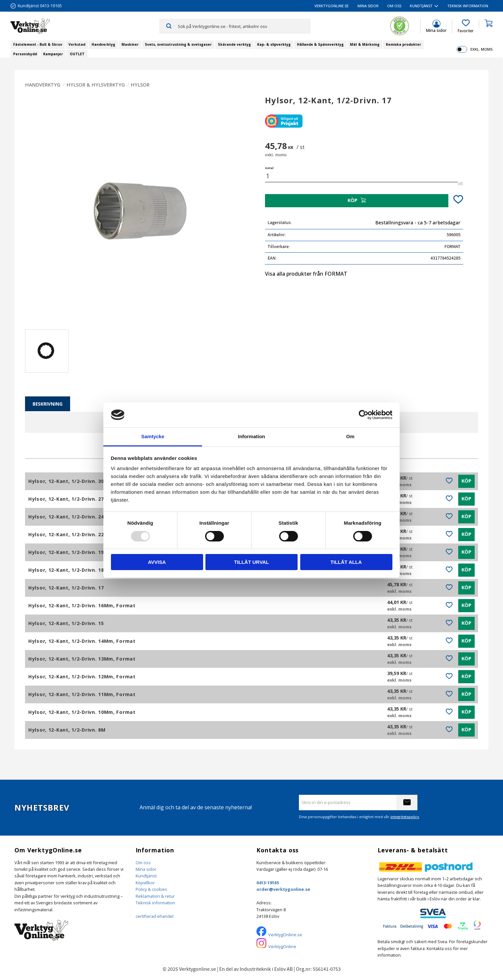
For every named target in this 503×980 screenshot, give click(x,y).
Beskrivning (48, 404)
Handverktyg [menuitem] (103, 44)
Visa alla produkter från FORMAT (306, 274)
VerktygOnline (282, 946)
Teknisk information (155, 903)
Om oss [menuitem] (394, 6)
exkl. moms (481, 49)
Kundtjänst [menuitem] (421, 6)
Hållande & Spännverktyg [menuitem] (320, 44)
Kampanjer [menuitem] (53, 54)
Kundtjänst (146, 876)
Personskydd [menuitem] (25, 54)
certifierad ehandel (155, 916)
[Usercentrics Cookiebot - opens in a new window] (364, 415)
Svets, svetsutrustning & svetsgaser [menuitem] (178, 44)
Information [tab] (252, 436)
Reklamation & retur (155, 896)
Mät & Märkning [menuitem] (365, 44)
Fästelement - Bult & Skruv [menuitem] (38, 44)
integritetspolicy (405, 817)
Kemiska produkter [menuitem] (403, 44)
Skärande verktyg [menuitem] (234, 44)
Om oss (143, 863)
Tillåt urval (251, 562)
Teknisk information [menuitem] (468, 6)
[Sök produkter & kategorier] (244, 26)
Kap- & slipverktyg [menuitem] (274, 44)
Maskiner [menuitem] (130, 44)
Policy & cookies (151, 889)
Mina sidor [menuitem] (368, 6)
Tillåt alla (346, 562)
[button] (466, 26)
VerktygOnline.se (285, 935)
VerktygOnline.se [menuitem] (331, 6)
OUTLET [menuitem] (77, 54)
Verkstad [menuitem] (77, 44)
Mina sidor (146, 869)
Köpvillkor (145, 883)
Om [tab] (350, 436)
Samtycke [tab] (153, 436)
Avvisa (157, 562)
